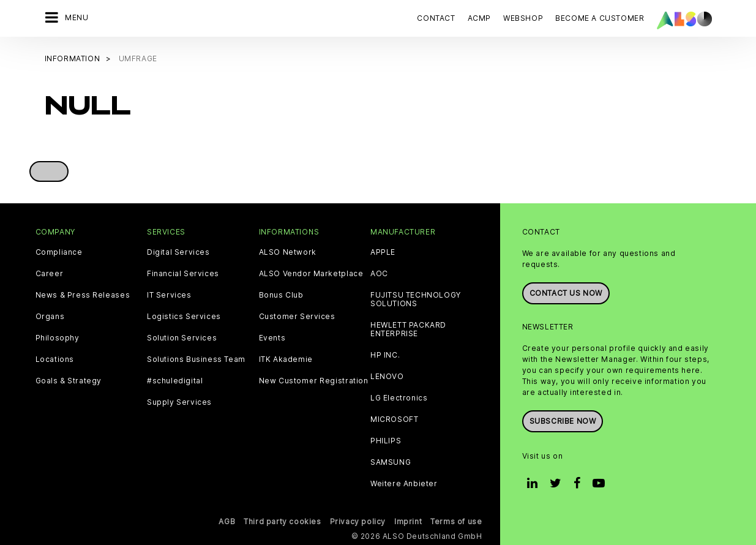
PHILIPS (386, 441)
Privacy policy (358, 521)
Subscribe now (563, 421)
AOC (379, 274)
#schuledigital (175, 381)
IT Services (169, 295)
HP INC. (385, 355)
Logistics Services (184, 317)
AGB (227, 521)
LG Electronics (399, 398)
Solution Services (182, 338)
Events (272, 338)
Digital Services (178, 252)
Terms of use (456, 521)
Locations (55, 359)
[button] (49, 171)
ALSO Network (288, 252)
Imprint (408, 521)
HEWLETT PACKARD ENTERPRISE (408, 329)
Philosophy (58, 338)
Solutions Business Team (196, 359)
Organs (50, 317)
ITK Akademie (286, 359)
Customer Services (297, 317)
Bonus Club (281, 295)
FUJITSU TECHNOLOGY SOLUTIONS (416, 299)
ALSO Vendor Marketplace (311, 274)
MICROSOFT (394, 419)
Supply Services (179, 402)
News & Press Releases (83, 295)
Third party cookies (282, 521)
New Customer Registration (314, 381)
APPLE (383, 252)
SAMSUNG (391, 462)
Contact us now (566, 293)
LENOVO (387, 377)
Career (50, 274)
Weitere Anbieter (404, 484)
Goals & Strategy (69, 381)
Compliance (59, 252)
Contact (436, 18)
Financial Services (183, 274)
